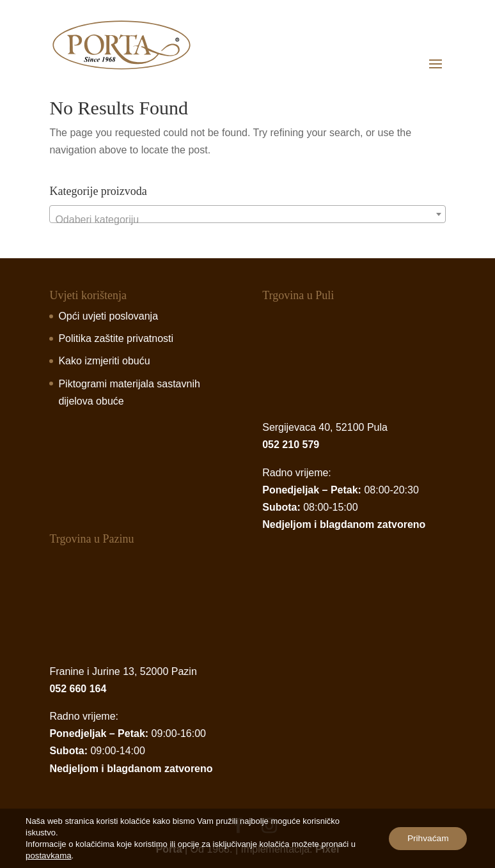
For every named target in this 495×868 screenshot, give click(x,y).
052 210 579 (291, 445)
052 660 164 (78, 689)
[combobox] (247, 214)
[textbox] (247, 220)
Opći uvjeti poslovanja (108, 316)
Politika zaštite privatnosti (116, 338)
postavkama (48, 856)
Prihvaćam (427, 839)
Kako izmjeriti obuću (104, 361)
